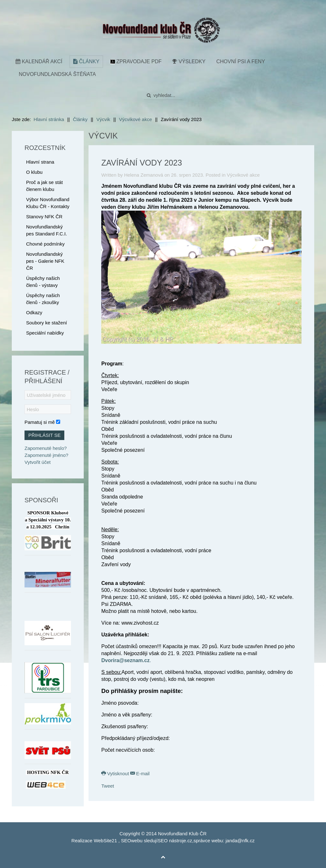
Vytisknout (116, 773)
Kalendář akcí (39, 61)
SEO (126, 841)
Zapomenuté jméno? (46, 455)
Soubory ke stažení (46, 323)
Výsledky (189, 61)
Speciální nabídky (45, 333)
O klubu (34, 172)
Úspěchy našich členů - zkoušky (43, 299)
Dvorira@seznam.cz (125, 660)
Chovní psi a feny (241, 61)
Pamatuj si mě (40, 422)
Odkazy (34, 312)
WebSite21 (105, 841)
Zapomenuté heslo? (46, 448)
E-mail (140, 773)
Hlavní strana (40, 162)
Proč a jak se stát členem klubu (44, 186)
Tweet (108, 786)
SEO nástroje (172, 841)
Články (86, 61)
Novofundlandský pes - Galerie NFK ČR (45, 261)
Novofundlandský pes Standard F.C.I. (46, 230)
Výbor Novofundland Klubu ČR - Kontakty (48, 203)
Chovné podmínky (45, 244)
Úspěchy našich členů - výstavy (43, 282)
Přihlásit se (44, 435)
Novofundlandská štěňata (57, 74)
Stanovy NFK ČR (44, 217)
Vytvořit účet (38, 462)
